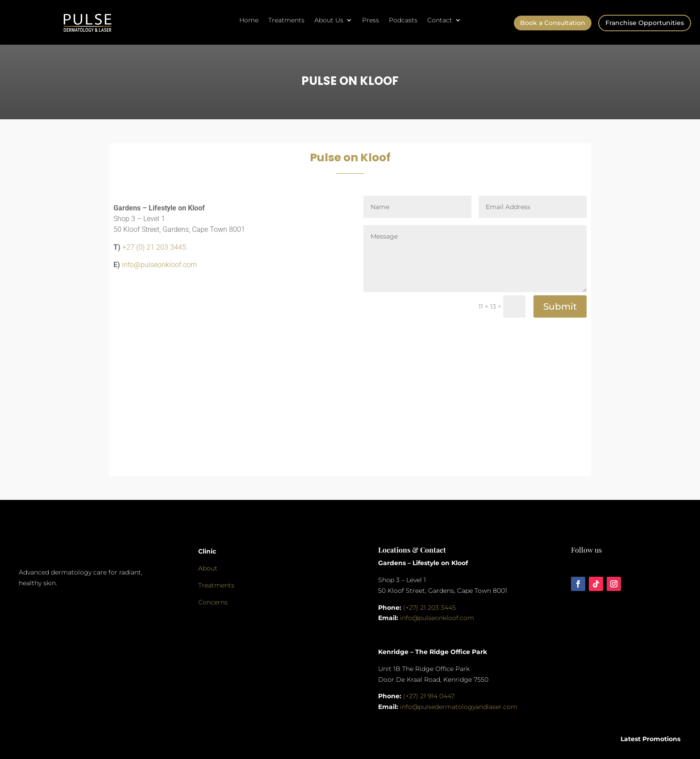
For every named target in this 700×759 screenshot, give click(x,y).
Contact (440, 21)
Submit (560, 306)
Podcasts (403, 21)
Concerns (213, 602)
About (208, 568)
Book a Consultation (553, 23)
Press (371, 21)
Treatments (286, 21)
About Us (329, 21)
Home (249, 21)
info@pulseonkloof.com (159, 265)
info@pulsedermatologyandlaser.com (459, 707)
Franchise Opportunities (645, 23)
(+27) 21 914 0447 (429, 696)
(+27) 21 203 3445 (429, 608)
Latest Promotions (650, 739)
